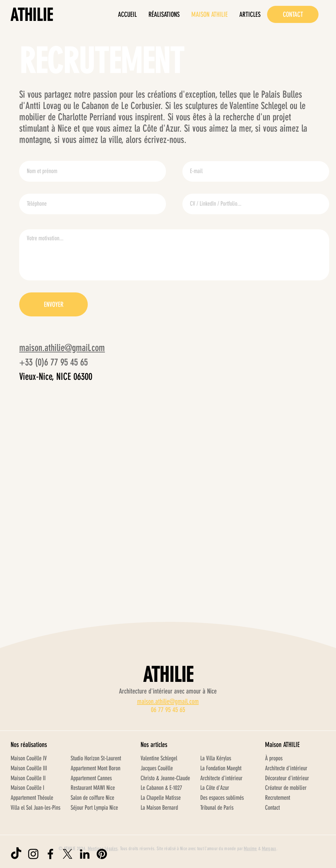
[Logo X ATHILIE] (68, 854)
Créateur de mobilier (286, 788)
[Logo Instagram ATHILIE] (33, 854)
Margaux (269, 849)
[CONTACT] (293, 14)
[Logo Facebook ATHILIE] (50, 854)
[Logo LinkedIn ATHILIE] (85, 854)
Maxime (250, 849)
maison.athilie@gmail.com (62, 348)
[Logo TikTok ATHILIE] (16, 854)
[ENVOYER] (53, 304)
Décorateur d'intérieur (287, 778)
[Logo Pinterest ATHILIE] (102, 854)
